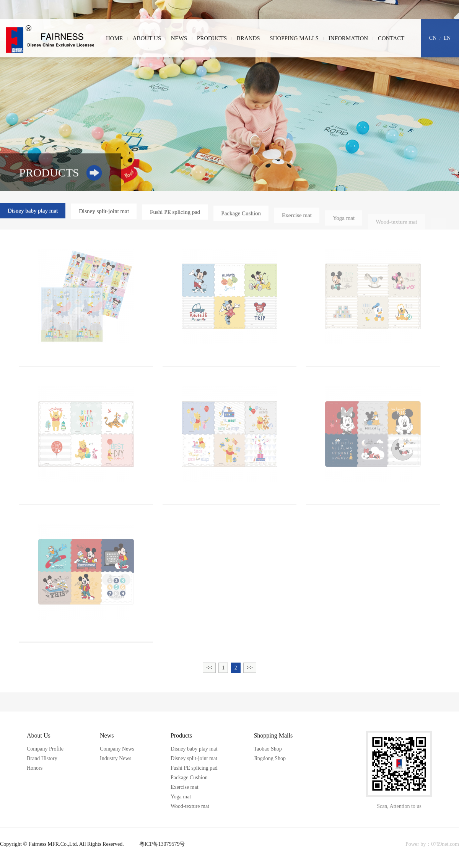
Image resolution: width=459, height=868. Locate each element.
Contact (391, 38)
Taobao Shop (268, 749)
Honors (35, 768)
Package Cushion (241, 215)
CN (433, 38)
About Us (147, 38)
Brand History (42, 758)
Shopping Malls (294, 38)
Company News (117, 749)
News (179, 38)
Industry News (116, 758)
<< (209, 668)
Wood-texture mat (396, 226)
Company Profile (45, 749)
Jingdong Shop (270, 758)
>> (250, 668)
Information (348, 38)
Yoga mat (344, 222)
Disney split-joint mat (104, 212)
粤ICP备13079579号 (162, 844)
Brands (248, 38)
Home (114, 38)
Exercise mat (297, 218)
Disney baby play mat (33, 211)
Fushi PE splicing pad (175, 213)
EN (447, 38)
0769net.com (445, 844)
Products (212, 38)
